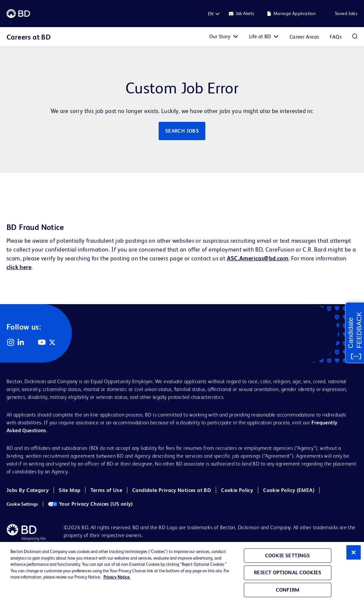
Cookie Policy (237, 490)
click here (19, 267)
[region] (182, 573)
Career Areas (304, 37)
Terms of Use (106, 490)
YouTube (42, 342)
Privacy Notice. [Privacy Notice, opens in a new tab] (117, 577)
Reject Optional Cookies (288, 572)
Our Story (220, 36)
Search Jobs (355, 37)
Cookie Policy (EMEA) (289, 490)
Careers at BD (29, 37)
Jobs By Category (28, 490)
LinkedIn (21, 342)
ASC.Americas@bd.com (258, 258)
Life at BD (260, 36)
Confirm (288, 590)
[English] (211, 14)
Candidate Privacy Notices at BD (172, 490)
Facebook (31, 342)
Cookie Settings (22, 504)
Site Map (70, 490)
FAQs (336, 37)
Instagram (10, 342)
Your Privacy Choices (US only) (90, 504)
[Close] (354, 552)
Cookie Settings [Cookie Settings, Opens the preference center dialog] (287, 555)
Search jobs (182, 131)
